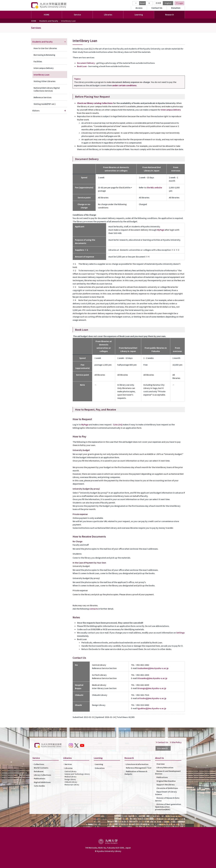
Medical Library (71, 777)
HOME (47, 15)
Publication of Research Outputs (136, 773)
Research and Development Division (168, 772)
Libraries (69, 768)
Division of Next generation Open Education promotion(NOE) (168, 807)
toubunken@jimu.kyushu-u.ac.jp (153, 668)
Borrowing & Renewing (44, 55)
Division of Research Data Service (167, 799)
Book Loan (82, 66)
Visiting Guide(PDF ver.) (45, 104)
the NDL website (154, 187)
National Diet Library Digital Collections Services (47, 89)
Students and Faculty (49, 21)
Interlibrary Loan (42, 75)
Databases (39, 771)
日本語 (158, 3)
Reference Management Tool (139, 768)
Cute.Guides (39, 786)
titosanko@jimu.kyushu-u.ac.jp (152, 678)
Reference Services (42, 97)
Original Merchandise (166, 781)
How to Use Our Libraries (45, 48)
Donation (176, 8)
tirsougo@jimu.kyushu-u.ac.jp (152, 688)
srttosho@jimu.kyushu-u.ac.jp (152, 698)
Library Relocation (165, 767)
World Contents (41, 768)
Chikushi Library (71, 782)
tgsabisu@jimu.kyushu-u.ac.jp (152, 708)
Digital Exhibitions (42, 782)
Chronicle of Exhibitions (167, 788)
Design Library (70, 779)
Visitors (36, 110)
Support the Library (166, 785)
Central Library (71, 771)
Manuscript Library (72, 785)
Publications (40, 778)
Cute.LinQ (118, 425)
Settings (180, 633)
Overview (161, 764)
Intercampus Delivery (171, 110)
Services (36, 28)
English (168, 3)
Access (139, 8)
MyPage (161, 230)
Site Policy (176, 742)
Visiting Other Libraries (44, 81)
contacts (94, 609)
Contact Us (157, 8)
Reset (143, 3)
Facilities (38, 61)
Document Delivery (86, 63)
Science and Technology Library (77, 774)
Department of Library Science (166, 793)
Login (181, 3)
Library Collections (42, 775)
